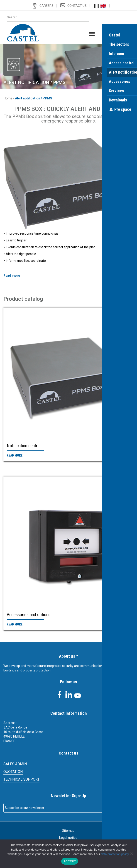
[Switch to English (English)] (103, 6)
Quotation (13, 772)
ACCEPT (70, 861)
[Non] (131, 854)
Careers (46, 6)
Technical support (21, 779)
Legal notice (68, 838)
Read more (15, 455)
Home (8, 98)
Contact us (77, 6)
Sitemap (68, 831)
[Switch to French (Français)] (97, 6)
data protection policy (115, 854)
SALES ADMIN (15, 764)
